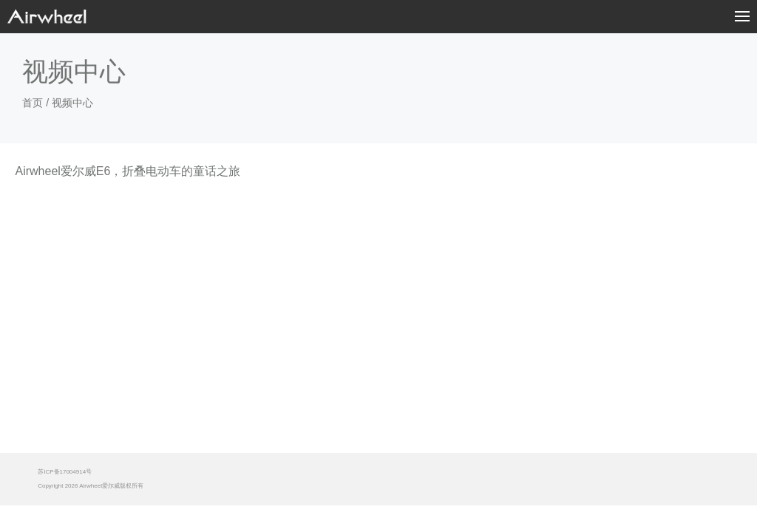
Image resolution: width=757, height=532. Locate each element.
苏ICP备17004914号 (65, 472)
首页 (33, 103)
